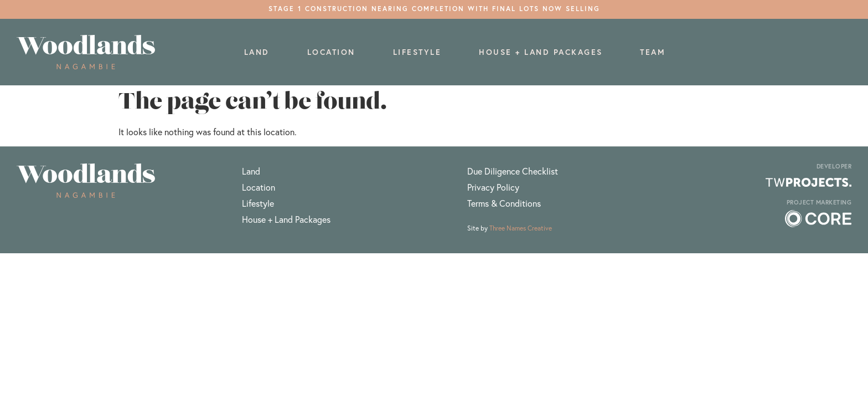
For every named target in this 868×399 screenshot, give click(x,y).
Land (257, 52)
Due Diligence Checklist (513, 171)
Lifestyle (417, 52)
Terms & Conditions (504, 203)
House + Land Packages (541, 52)
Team (653, 52)
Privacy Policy (493, 187)
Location (331, 52)
